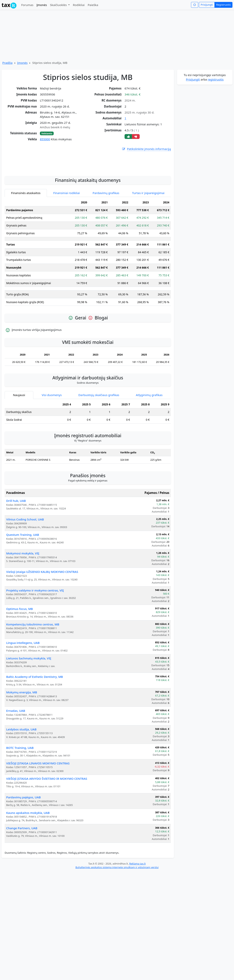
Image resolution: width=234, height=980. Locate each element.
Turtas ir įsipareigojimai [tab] (148, 222)
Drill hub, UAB (16, 530)
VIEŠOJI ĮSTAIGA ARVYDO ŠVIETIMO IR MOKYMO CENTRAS (47, 807)
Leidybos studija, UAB (21, 758)
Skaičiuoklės (59, 5)
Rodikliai (79, 5)
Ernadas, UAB (16, 740)
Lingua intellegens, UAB (23, 672)
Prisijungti (207, 5)
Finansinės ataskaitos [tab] (26, 222)
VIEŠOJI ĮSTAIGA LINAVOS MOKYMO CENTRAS (38, 792)
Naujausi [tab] (19, 424)
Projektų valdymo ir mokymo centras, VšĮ (35, 619)
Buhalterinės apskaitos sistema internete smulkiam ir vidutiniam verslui (117, 896)
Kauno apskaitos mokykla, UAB (28, 842)
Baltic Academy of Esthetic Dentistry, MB (35, 706)
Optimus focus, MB (20, 638)
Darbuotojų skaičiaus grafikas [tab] (99, 424)
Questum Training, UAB (23, 564)
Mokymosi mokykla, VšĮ (23, 582)
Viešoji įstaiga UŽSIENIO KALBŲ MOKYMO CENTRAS (42, 601)
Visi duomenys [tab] (52, 424)
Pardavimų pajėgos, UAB (23, 826)
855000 (45, 139)
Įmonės (42, 5)
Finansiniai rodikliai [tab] (67, 222)
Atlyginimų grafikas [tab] (149, 424)
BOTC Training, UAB (20, 777)
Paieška (93, 5)
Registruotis (223, 5)
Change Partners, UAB (22, 857)
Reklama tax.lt (137, 892)
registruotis (216, 79)
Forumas (27, 5)
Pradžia (7, 63)
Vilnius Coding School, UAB (25, 548)
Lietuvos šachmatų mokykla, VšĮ (29, 687)
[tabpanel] (88, 283)
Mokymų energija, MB (22, 721)
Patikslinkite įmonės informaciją (146, 149)
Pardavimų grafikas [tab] (106, 222)
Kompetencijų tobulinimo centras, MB (33, 653)
